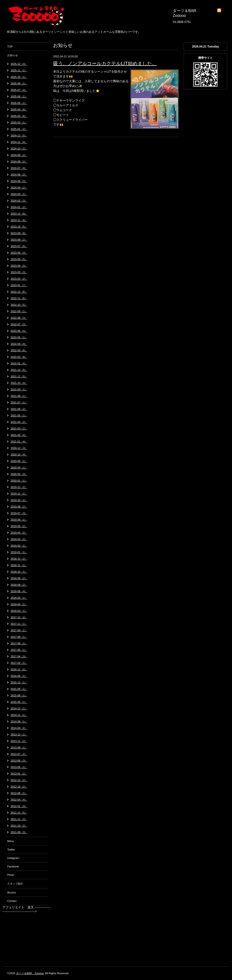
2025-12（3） (19, 64)
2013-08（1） (19, 748)
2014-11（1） (19, 715)
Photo (11, 875)
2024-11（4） (19, 142)
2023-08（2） (19, 240)
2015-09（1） (19, 689)
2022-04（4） (19, 344)
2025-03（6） (19, 116)
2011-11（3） (19, 819)
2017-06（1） (19, 643)
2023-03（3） (19, 272)
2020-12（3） (19, 448)
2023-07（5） (19, 246)
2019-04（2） (19, 533)
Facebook (13, 866)
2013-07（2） (19, 754)
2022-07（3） (19, 324)
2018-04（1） (19, 604)
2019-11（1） (19, 494)
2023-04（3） (19, 266)
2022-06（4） (19, 331)
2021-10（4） (19, 383)
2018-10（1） (19, 572)
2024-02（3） (19, 201)
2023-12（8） (19, 214)
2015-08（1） (19, 695)
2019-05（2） (19, 526)
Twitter (11, 850)
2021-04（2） (19, 422)
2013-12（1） (19, 735)
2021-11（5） (19, 376)
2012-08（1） (19, 793)
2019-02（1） (19, 546)
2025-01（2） (19, 129)
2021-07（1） (19, 402)
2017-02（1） (19, 663)
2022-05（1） (19, 337)
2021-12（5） (19, 370)
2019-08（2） (19, 507)
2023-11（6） (19, 220)
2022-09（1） (19, 311)
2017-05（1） (19, 650)
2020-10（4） (19, 455)
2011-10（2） (19, 826)
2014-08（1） (19, 721)
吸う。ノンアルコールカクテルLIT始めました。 (105, 63)
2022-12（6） (19, 292)
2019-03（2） (19, 539)
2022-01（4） (19, 363)
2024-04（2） (19, 188)
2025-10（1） (19, 77)
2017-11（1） (19, 624)
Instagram (13, 858)
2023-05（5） (19, 259)
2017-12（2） (19, 617)
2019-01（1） (19, 552)
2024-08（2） (19, 162)
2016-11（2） (19, 669)
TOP (10, 47)
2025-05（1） (19, 103)
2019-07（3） (19, 513)
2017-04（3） (19, 656)
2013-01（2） (19, 774)
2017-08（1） (19, 637)
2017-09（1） (19, 630)
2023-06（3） (19, 253)
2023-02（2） (19, 279)
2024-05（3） (19, 181)
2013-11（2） (19, 741)
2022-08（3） (19, 318)
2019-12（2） (19, 487)
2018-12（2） (19, 559)
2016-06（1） (19, 676)
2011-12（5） (19, 813)
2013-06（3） (19, 761)
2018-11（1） (19, 565)
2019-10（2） (19, 500)
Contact (12, 901)
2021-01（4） (19, 442)
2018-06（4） (19, 591)
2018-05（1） (19, 598)
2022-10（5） (19, 305)
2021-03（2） (19, 429)
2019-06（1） (19, 520)
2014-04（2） (19, 728)
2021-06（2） (19, 409)
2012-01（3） (19, 806)
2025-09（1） (19, 83)
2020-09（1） (19, 461)
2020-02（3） (19, 474)
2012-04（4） (19, 800)
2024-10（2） (19, 149)
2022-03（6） (19, 350)
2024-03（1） (19, 194)
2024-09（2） (19, 155)
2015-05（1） (19, 702)
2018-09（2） (19, 578)
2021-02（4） (19, 435)
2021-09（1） (19, 389)
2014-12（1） (19, 708)
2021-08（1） (19, 396)
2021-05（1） (19, 415)
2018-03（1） (19, 611)
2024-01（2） (19, 207)
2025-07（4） (19, 90)
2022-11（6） (19, 298)
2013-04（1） (19, 767)
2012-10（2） (19, 787)
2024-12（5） (19, 136)
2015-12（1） (19, 682)
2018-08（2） (19, 585)
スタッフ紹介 (15, 884)
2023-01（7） (19, 285)
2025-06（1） (19, 96)
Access (11, 892)
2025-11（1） (19, 70)
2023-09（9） (19, 233)
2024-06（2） (19, 175)
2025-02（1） (19, 122)
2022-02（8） (19, 357)
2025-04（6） (19, 109)
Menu (11, 841)
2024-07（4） (19, 168)
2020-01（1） (19, 481)
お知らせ (13, 55)
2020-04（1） (19, 468)
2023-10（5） (19, 227)
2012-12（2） (19, 780)
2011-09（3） (19, 832)
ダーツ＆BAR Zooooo (30, 973)
